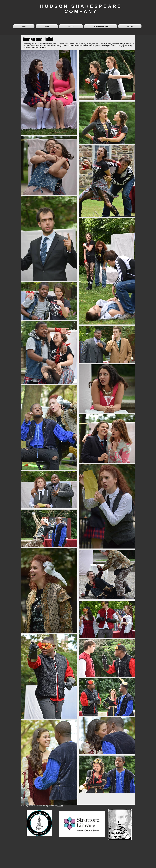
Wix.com (60, 806)
